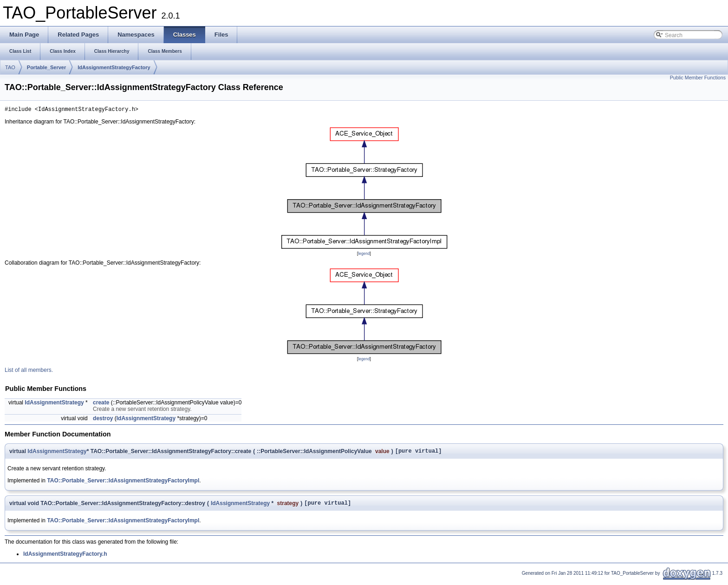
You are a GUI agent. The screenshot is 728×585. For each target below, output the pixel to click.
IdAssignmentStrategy (54, 404)
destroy (103, 420)
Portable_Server (46, 67)
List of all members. (29, 371)
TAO (10, 67)
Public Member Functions (698, 78)
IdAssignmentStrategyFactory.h (65, 558)
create (101, 404)
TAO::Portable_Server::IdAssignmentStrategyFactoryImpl (123, 483)
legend (364, 255)
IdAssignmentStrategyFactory (114, 67)
